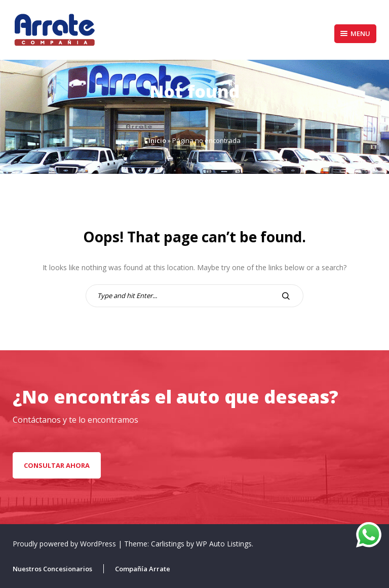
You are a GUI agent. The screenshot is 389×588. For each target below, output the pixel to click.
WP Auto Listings (224, 544)
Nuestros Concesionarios (52, 569)
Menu (355, 33)
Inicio (157, 140)
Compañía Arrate (143, 569)
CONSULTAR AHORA (57, 465)
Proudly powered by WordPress (65, 544)
